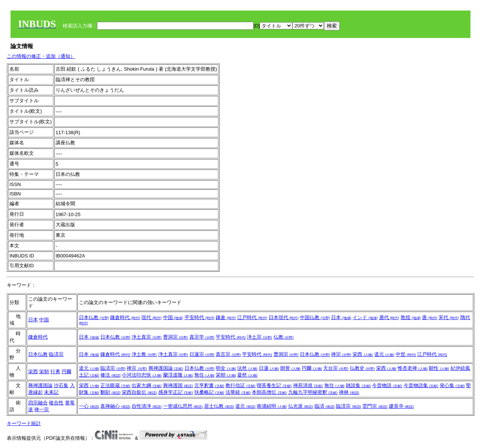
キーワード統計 (24, 423)
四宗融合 (38, 403)
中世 (406, 354)
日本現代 (284, 317)
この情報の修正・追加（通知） (41, 56)
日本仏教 (94, 317)
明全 (226, 368)
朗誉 (290, 368)
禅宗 (341, 354)
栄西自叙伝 (139, 392)
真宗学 (202, 337)
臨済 (325, 406)
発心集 (452, 385)
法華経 (238, 392)
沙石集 (61, 385)
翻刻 (110, 392)
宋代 (449, 317)
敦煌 (411, 317)
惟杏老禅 (413, 368)
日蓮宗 (202, 354)
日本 (33, 320)
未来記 (51, 392)
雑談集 (358, 385)
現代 (151, 317)
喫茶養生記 (274, 385)
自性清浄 (147, 406)
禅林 (349, 392)
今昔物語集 (421, 385)
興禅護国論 (166, 368)
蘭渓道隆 (178, 375)
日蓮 (269, 368)
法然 (247, 368)
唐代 (389, 317)
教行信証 (240, 385)
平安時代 (200, 317)
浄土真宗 (147, 337)
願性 (439, 368)
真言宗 (228, 354)
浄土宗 (259, 337)
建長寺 (402, 406)
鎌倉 (226, 317)
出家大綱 (147, 385)
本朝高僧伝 (269, 392)
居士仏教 (219, 406)
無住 (204, 375)
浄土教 (144, 354)
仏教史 (362, 368)
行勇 (55, 372)
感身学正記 (176, 392)
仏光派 (301, 406)
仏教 (284, 337)
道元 (384, 354)
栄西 (363, 354)
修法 (110, 375)
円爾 (67, 372)
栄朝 (44, 372)
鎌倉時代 (125, 317)
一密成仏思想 (183, 406)
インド (365, 317)
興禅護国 (178, 385)
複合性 (56, 403)
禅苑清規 (308, 385)
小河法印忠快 (142, 375)
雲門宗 (375, 406)
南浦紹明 (272, 406)
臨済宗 (56, 354)
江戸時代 (252, 317)
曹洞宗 (176, 337)
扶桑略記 (209, 392)
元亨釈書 (209, 385)
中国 (44, 320)
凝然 (247, 375)
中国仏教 (315, 317)
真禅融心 (115, 406)
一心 (89, 406)
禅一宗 (42, 409)
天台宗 (336, 368)
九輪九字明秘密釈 (313, 392)
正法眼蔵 (115, 385)
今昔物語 (387, 385)
